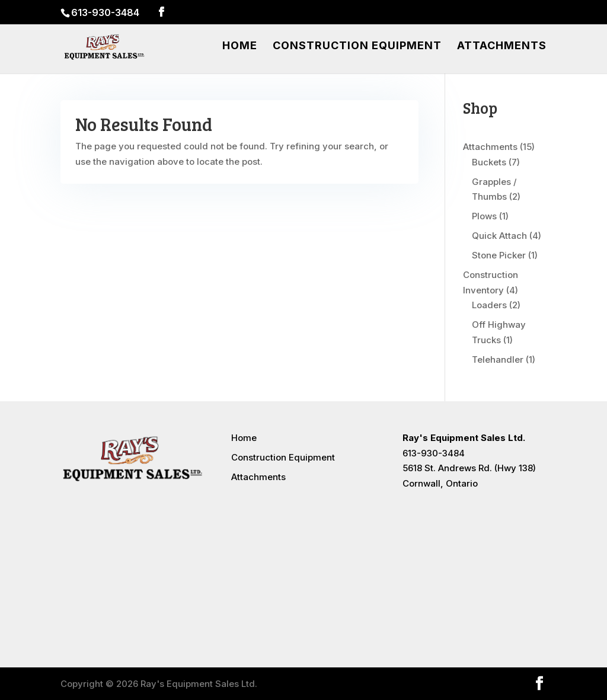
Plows (484, 216)
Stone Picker (499, 255)
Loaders (489, 305)
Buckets (489, 162)
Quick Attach (499, 236)
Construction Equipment (357, 47)
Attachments (502, 47)
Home (240, 47)
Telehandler (498, 359)
